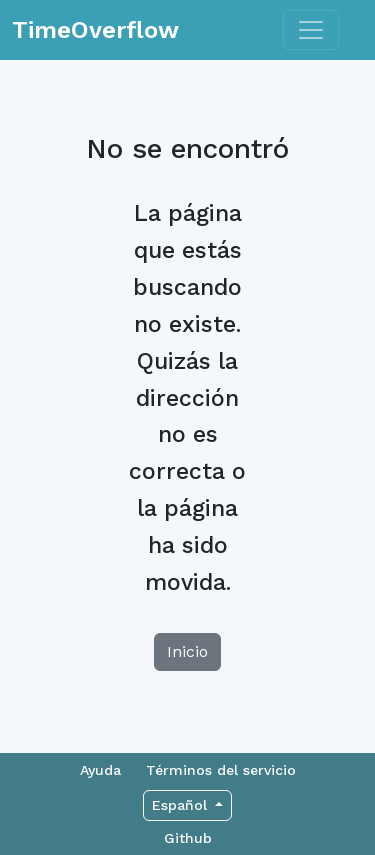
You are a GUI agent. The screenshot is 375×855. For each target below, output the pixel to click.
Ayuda (100, 770)
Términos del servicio (221, 770)
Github (188, 838)
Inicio (187, 651)
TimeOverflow (95, 30)
